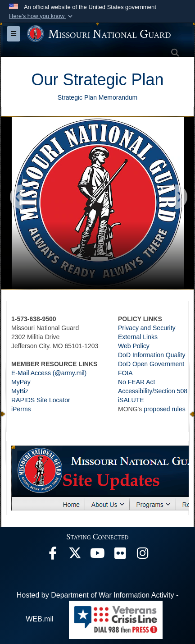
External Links (138, 337)
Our (47, 80)
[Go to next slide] (181, 197)
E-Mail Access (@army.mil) (49, 373)
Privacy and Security (147, 328)
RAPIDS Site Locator (41, 400)
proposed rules (165, 409)
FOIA (125, 373)
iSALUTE (131, 400)
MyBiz (20, 391)
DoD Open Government (151, 364)
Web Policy (134, 346)
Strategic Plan (113, 80)
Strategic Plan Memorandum (97, 97)
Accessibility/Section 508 (153, 391)
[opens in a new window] (53, 555)
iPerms (21, 409)
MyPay (21, 382)
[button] (42, 16)
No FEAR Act (136, 382)
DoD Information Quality (152, 355)
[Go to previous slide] (17, 197)
